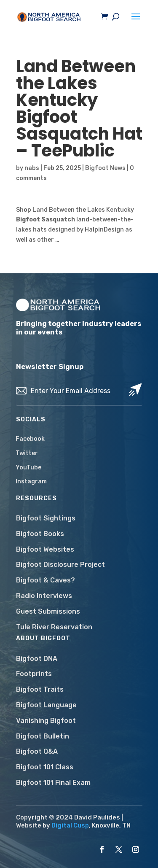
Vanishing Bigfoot (46, 721)
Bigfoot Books (40, 534)
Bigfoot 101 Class (45, 767)
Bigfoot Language (46, 705)
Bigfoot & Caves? (46, 580)
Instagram (31, 481)
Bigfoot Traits (40, 689)
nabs (32, 168)
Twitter (27, 453)
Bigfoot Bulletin (43, 736)
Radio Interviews (44, 596)
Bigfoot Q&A (37, 751)
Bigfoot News (105, 168)
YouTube (28, 468)
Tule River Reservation (54, 627)
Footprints (34, 674)
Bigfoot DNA (37, 659)
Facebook (30, 439)
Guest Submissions (48, 611)
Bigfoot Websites (45, 549)
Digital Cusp (70, 825)
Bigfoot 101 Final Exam (53, 783)
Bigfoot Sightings (46, 518)
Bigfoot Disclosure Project (60, 565)
